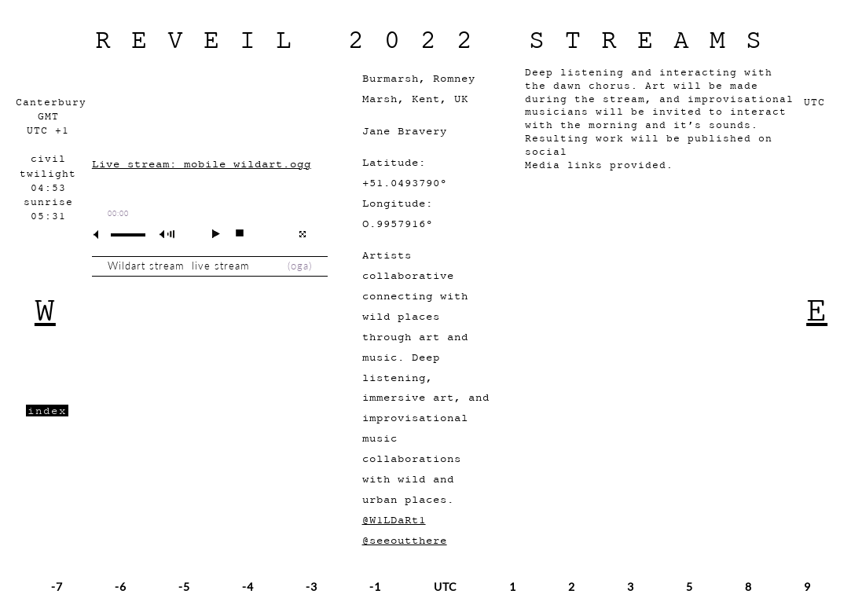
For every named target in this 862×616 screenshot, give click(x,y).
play (209, 233)
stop (233, 233)
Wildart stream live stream (182, 266)
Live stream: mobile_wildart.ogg (202, 164)
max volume (170, 235)
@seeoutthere (405, 540)
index (47, 411)
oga (300, 266)
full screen (302, 234)
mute (102, 235)
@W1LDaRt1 (394, 520)
